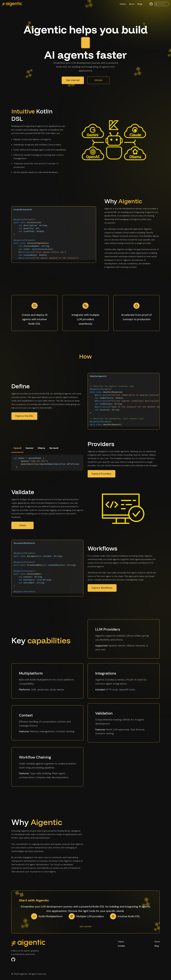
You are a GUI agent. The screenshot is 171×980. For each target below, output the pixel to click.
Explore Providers (101, 475)
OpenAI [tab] (17, 450)
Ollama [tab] (41, 450)
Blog (140, 4)
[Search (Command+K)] (161, 4)
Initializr (122, 946)
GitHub (98, 82)
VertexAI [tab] (54, 450)
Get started (73, 82)
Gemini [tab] (30, 450)
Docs (132, 4)
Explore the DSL (24, 418)
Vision (123, 4)
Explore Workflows (102, 589)
